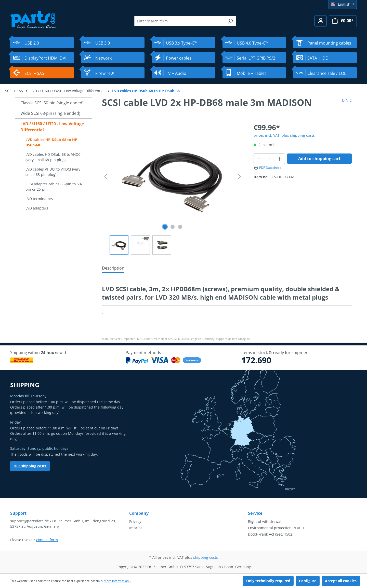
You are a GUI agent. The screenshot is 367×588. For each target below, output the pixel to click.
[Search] (230, 21)
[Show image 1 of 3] (165, 227)
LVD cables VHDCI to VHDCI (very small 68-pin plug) (53, 172)
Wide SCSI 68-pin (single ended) (50, 113)
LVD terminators (39, 199)
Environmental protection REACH (276, 528)
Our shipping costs (30, 466)
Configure (308, 581)
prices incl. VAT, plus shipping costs (284, 135)
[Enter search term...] (179, 21)
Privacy (135, 521)
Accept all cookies (341, 581)
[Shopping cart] (343, 21)
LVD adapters (37, 208)
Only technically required (268, 581)
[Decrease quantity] (259, 159)
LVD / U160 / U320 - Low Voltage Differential (52, 127)
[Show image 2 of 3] (173, 227)
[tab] (113, 268)
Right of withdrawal (265, 521)
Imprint (136, 528)
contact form (47, 540)
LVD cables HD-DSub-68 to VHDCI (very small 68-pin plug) (54, 157)
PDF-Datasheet (267, 168)
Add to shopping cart (319, 159)
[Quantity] (269, 159)
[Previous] (106, 177)
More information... (117, 581)
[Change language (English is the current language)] (343, 4)
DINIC (347, 100)
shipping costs (206, 557)
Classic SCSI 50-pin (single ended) (52, 103)
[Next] (239, 177)
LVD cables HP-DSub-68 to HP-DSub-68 (52, 142)
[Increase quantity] (280, 159)
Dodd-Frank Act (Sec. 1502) (271, 534)
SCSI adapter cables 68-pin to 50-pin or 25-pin (54, 187)
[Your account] (321, 21)
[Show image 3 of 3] (180, 227)
